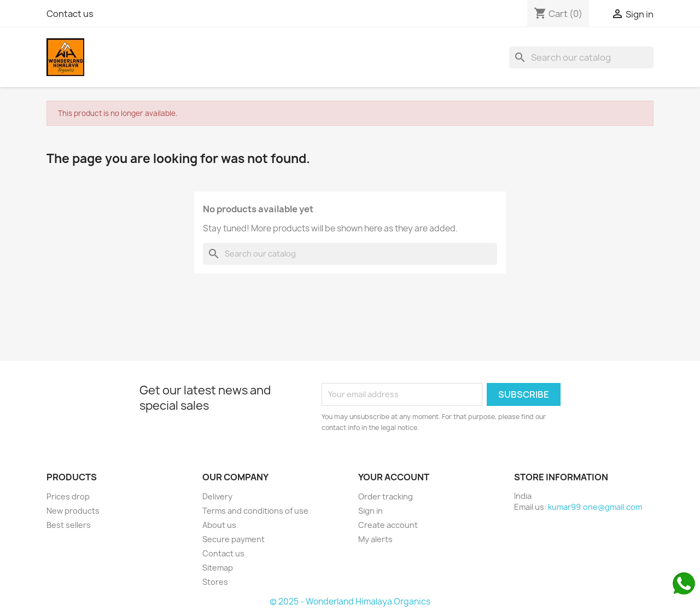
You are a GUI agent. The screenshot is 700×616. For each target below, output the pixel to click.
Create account (388, 525)
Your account (394, 477)
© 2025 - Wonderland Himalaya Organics (350, 602)
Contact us (70, 14)
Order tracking (386, 496)
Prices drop (68, 496)
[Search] (581, 57)
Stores (215, 582)
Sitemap (218, 568)
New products (73, 511)
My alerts (375, 539)
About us (219, 525)
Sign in (371, 511)
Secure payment (234, 539)
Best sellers (69, 525)
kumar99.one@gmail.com (595, 507)
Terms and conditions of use (255, 511)
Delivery (217, 496)
